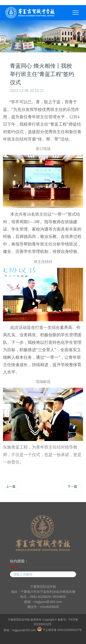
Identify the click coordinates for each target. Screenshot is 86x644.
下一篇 (72, 486)
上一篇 (11, 486)
